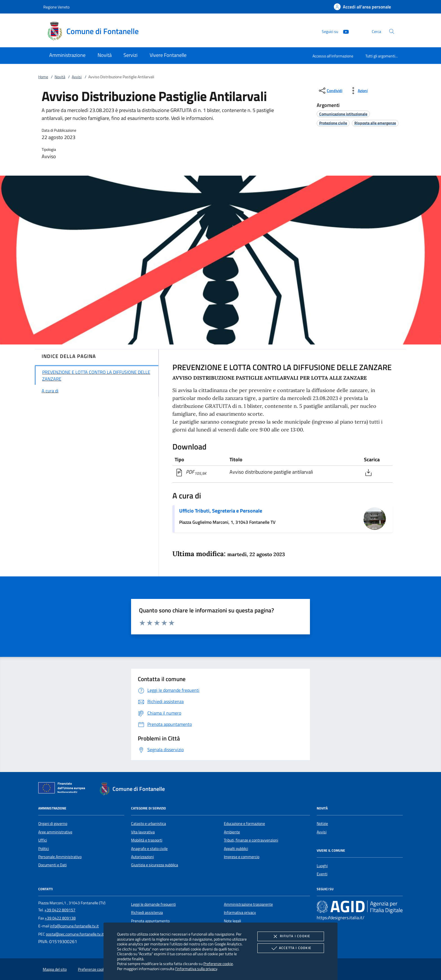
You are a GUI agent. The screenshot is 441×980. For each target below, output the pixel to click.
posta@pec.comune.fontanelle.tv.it (75, 934)
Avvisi (77, 77)
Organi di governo (53, 824)
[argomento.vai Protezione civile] (333, 123)
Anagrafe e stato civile (149, 849)
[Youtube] (344, 31)
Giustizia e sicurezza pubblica (155, 865)
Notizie (322, 824)
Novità (60, 77)
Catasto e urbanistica (148, 824)
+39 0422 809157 (60, 910)
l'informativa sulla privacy (196, 969)
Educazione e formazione (244, 824)
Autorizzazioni (142, 857)
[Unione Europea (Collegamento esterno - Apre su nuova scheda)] (63, 789)
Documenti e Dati (52, 865)
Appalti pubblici (236, 849)
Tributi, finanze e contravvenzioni (251, 840)
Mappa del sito (55, 969)
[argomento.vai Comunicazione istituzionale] (343, 114)
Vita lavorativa (143, 832)
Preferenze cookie (218, 964)
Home (43, 77)
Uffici (43, 840)
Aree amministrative (55, 832)
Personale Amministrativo (60, 857)
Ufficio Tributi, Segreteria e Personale (221, 511)
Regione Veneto (56, 7)
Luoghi (322, 866)
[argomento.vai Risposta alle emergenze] (375, 123)
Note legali (232, 921)
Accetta (291, 948)
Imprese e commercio (242, 857)
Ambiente (232, 832)
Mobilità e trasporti (147, 840)
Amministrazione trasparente (248, 904)
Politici (44, 849)
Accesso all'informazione (333, 56)
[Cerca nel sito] (392, 31)
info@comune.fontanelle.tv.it (74, 926)
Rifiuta (291, 936)
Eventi (322, 874)
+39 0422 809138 (60, 918)
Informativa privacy (240, 912)
